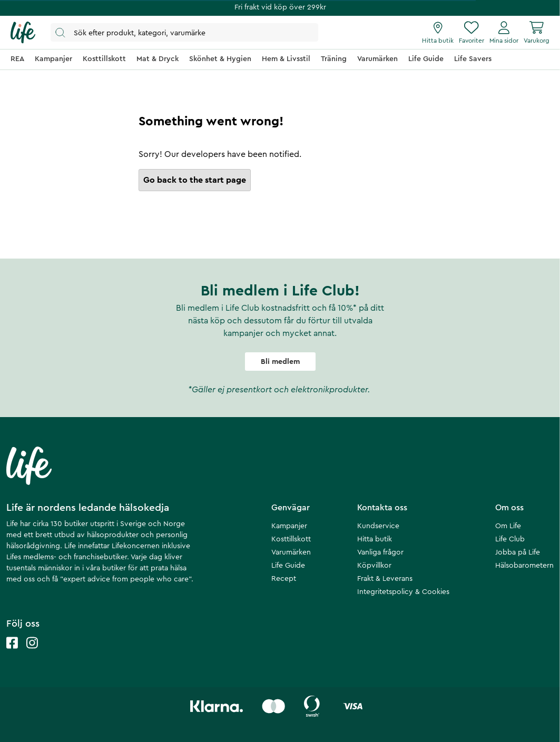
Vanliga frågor (380, 552)
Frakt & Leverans (385, 579)
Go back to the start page (195, 180)
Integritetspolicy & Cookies (403, 592)
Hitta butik (375, 539)
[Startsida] (23, 33)
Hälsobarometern (524, 566)
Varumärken (291, 552)
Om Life (508, 526)
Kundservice (378, 526)
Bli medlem (280, 362)
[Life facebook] (12, 653)
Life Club (510, 539)
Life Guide (288, 566)
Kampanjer (289, 526)
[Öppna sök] (184, 32)
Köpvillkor (374, 566)
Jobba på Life (518, 552)
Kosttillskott (291, 539)
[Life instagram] (32, 653)
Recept (284, 579)
